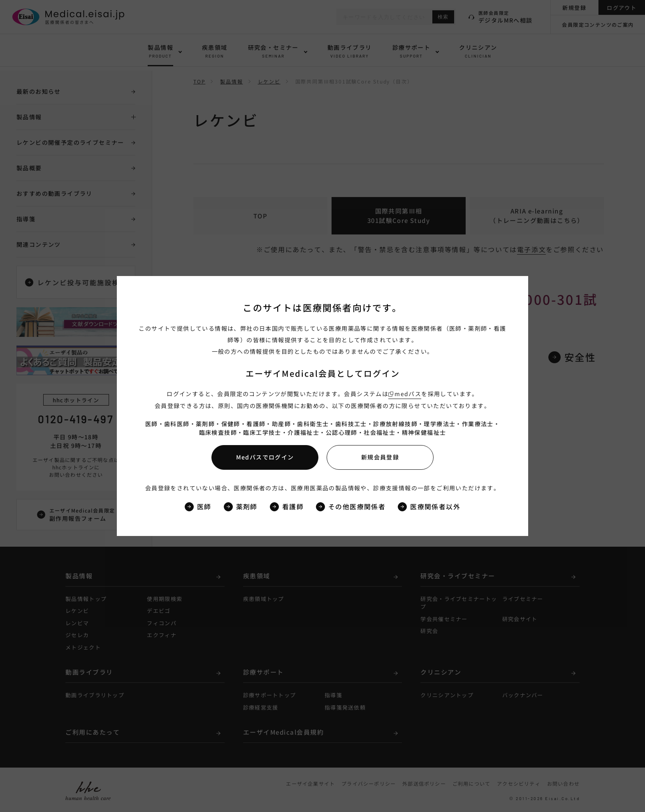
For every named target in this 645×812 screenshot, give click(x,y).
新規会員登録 (380, 457)
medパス (408, 394)
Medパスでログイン (265, 457)
